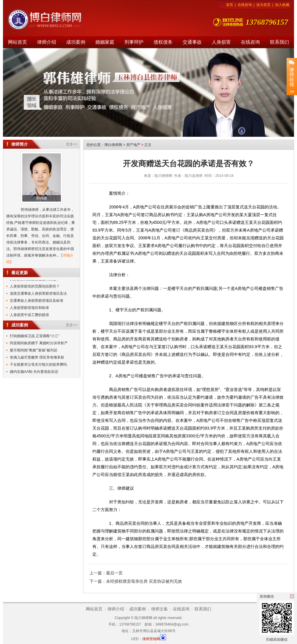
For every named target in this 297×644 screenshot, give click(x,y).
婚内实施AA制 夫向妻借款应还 (34, 372)
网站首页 (18, 42)
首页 (230, 5)
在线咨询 (245, 5)
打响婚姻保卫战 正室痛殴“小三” (35, 336)
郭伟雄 (42, 198)
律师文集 (159, 609)
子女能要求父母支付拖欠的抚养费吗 (38, 365)
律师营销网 (151, 639)
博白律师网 (113, 145)
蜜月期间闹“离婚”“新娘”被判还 (34, 350)
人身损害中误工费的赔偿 (29, 315)
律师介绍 (47, 42)
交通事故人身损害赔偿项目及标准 (37, 301)
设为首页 (263, 5)
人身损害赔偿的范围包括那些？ (35, 287)
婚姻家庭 (105, 42)
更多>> (72, 144)
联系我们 (279, 42)
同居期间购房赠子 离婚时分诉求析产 (39, 343)
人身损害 (221, 42)
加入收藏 (282, 5)
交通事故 (192, 42)
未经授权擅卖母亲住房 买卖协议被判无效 (144, 581)
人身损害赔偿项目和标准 (29, 308)
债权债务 (163, 42)
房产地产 (133, 145)
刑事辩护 (134, 42)
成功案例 (76, 42)
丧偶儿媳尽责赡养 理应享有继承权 (37, 357)
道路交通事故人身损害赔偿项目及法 (38, 294)
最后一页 (114, 573)
